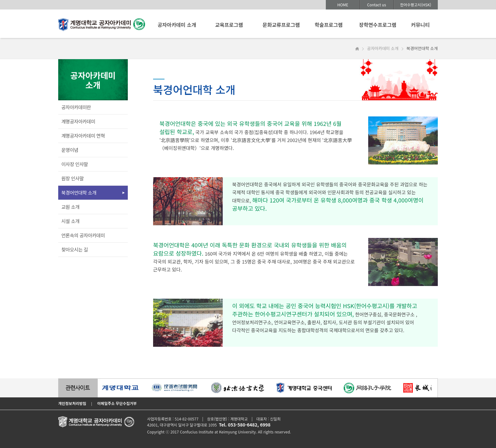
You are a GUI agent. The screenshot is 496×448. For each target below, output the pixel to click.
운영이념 (70, 150)
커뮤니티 (421, 25)
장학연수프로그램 (378, 25)
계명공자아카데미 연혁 (83, 136)
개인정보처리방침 (72, 403)
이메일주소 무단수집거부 (117, 403)
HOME (343, 5)
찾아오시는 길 (75, 249)
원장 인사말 (73, 178)
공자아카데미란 (76, 107)
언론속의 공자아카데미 (83, 235)
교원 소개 (70, 207)
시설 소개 (70, 221)
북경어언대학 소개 (79, 193)
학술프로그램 (329, 25)
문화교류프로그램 (281, 25)
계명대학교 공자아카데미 (102, 26)
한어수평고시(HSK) (416, 5)
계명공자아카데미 (78, 121)
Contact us (377, 5)
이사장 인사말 (75, 164)
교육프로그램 (229, 25)
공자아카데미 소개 (177, 25)
